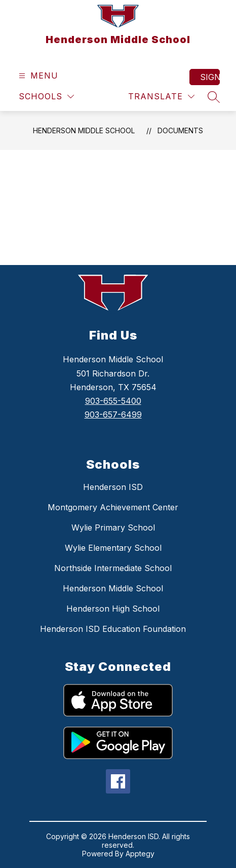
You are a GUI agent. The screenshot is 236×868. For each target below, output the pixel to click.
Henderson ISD (113, 487)
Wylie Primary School (113, 527)
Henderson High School (113, 609)
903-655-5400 (113, 401)
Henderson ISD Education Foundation (113, 629)
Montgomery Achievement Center (113, 507)
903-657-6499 (113, 414)
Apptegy (140, 854)
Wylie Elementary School (113, 548)
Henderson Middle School (84, 130)
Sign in (210, 77)
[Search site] (214, 97)
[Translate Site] (161, 97)
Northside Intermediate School (113, 568)
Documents (180, 130)
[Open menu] (37, 76)
